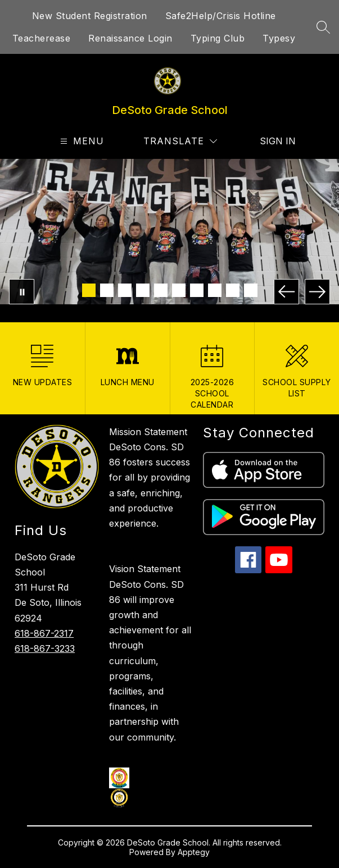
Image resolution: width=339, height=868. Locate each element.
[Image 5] (161, 290)
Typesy (279, 38)
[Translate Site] (180, 141)
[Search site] (323, 27)
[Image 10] (251, 290)
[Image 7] (197, 290)
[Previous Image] (286, 292)
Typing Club (218, 38)
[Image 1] (89, 290)
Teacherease (42, 38)
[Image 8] (215, 290)
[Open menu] (81, 141)
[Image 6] (179, 290)
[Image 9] (233, 290)
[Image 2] (107, 290)
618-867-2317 (44, 633)
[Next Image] (317, 292)
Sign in (271, 141)
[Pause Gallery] (22, 292)
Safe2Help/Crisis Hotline (221, 16)
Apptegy (194, 852)
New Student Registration (90, 16)
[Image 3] (125, 290)
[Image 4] (143, 290)
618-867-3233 (45, 648)
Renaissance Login (130, 38)
